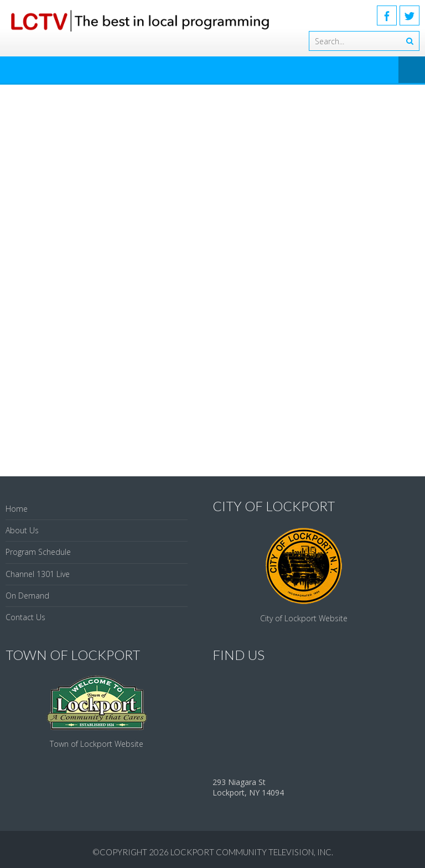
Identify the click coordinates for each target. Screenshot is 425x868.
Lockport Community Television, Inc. (252, 852)
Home (17, 509)
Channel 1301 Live (38, 574)
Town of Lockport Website (97, 744)
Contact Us (25, 617)
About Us (22, 530)
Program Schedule (38, 552)
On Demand (27, 596)
